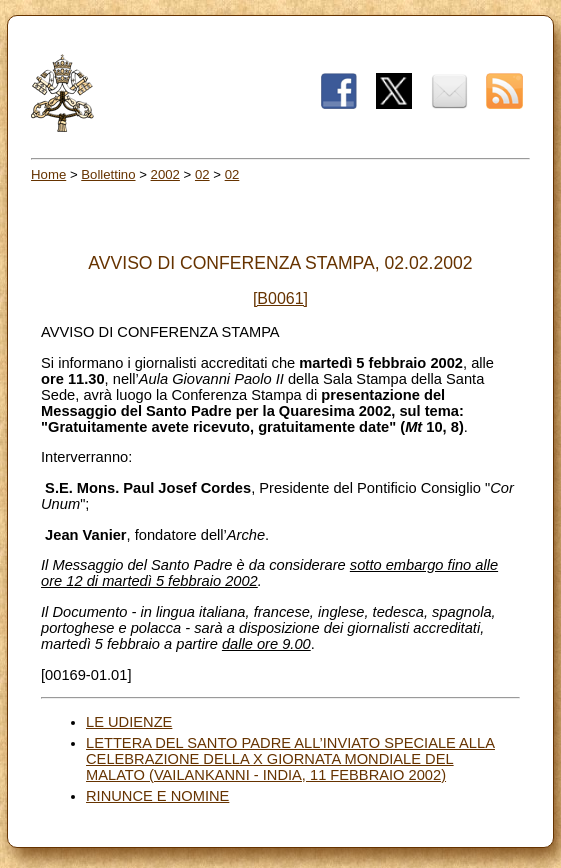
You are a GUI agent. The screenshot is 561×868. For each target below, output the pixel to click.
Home (48, 174)
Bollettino (108, 174)
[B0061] (280, 298)
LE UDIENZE (129, 722)
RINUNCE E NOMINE (157, 796)
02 (202, 174)
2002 (165, 174)
